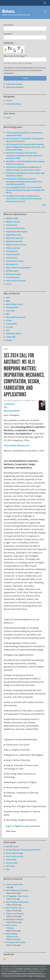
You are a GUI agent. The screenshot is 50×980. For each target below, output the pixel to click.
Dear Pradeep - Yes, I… (15, 908)
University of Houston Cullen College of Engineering (25, 976)
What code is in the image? (15, 56)
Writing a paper (12, 271)
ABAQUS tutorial (13, 222)
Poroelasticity (12, 251)
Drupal (15, 971)
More (44, 205)
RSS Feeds (10, 866)
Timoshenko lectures (15, 261)
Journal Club (11, 859)
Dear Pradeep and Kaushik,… (18, 890)
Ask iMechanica (12, 846)
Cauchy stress (12, 225)
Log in (8, 826)
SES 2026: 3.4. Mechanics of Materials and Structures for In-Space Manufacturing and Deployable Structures (24, 199)
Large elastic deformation (17, 232)
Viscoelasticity (12, 264)
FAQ (8, 869)
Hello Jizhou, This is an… (11, 927)
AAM (8, 298)
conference (9, 404)
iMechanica (8, 11)
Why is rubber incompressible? (19, 268)
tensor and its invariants (16, 281)
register (18, 826)
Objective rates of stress (16, 245)
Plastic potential (13, 248)
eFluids (9, 340)
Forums (9, 101)
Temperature (11, 258)
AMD (8, 301)
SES (5, 407)
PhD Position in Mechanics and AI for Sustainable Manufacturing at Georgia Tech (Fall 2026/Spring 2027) (24, 182)
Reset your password (15, 87)
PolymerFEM (11, 324)
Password (7, 34)
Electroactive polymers (16, 317)
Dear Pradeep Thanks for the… (13, 935)
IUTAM (9, 321)
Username (8, 25)
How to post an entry (15, 856)
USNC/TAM (11, 337)
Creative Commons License (27, 969)
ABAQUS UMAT (12, 218)
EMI (7, 314)
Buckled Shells (12, 307)
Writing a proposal (13, 274)
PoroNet (10, 327)
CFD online (10, 311)
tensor (9, 284)
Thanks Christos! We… (15, 885)
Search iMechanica (14, 104)
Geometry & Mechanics (15, 228)
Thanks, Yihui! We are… (16, 914)
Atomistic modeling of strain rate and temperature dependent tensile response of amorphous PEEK (24, 156)
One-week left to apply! (16, 942)
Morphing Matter (12, 411)
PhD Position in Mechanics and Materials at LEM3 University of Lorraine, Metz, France (23, 169)
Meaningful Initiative (15, 919)
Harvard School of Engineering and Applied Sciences (22, 974)
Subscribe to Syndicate (5, 959)
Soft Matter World (13, 334)
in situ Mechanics (13, 277)
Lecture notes (12, 863)
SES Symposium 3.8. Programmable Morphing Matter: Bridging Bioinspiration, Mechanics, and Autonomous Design (25, 147)
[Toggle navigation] (45, 12)
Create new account (14, 84)
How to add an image (15, 853)
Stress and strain (13, 254)
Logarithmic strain (13, 235)
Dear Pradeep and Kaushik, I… (18, 902)
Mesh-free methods (14, 241)
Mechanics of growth (15, 238)
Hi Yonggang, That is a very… (18, 896)
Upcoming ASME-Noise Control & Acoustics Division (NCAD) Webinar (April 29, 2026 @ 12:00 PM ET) (25, 190)
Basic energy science (14, 304)
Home (6, 349)
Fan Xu (15, 401)
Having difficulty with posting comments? (23, 850)
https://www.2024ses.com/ (17, 445)
